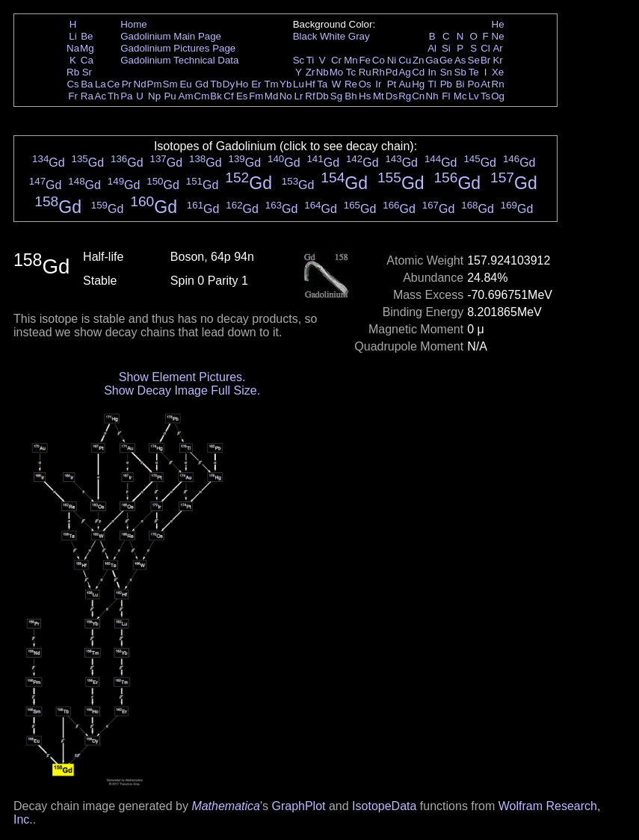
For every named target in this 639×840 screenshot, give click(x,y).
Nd (140, 84)
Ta (322, 84)
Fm (256, 96)
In (432, 72)
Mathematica (226, 806)
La (101, 84)
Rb (73, 72)
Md (272, 96)
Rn (498, 84)
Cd (418, 72)
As (460, 60)
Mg (87, 48)
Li (72, 36)
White (333, 36)
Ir (378, 84)
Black (305, 36)
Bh (351, 96)
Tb (216, 84)
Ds (392, 96)
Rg (405, 96)
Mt (379, 96)
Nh (432, 96)
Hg (418, 84)
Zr (311, 72)
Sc (299, 60)
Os (365, 84)
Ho (242, 84)
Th (114, 96)
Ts (485, 96)
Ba (87, 84)
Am (186, 96)
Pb (446, 84)
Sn (446, 72)
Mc (460, 96)
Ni (392, 60)
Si (446, 48)
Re (351, 84)
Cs (72, 84)
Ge (446, 60)
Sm (170, 84)
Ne (498, 36)
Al (432, 48)
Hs (365, 96)
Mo (337, 72)
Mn (351, 60)
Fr (73, 96)
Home (134, 24)
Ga (432, 60)
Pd (392, 72)
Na (73, 48)
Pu (170, 96)
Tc (351, 72)
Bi (460, 84)
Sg (336, 96)
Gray (359, 36)
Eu (185, 84)
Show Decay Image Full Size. (182, 390)
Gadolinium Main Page (171, 36)
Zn (419, 60)
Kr (497, 60)
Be (87, 36)
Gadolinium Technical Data (179, 60)
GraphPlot (298, 806)
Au (404, 84)
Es (242, 96)
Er (256, 84)
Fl (446, 96)
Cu (405, 60)
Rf (310, 96)
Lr (299, 96)
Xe (498, 72)
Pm (155, 84)
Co (379, 60)
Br (485, 60)
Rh (379, 72)
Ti (311, 60)
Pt (392, 84)
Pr (127, 84)
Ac (101, 96)
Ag (404, 72)
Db (322, 96)
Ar (497, 48)
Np (154, 96)
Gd (202, 84)
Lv (474, 96)
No (286, 96)
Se (474, 60)
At (485, 84)
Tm (271, 84)
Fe (365, 60)
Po (474, 84)
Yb (285, 84)
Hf (310, 84)
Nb (322, 72)
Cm (202, 96)
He (498, 24)
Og (498, 96)
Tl (432, 84)
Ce (113, 84)
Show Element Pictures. (182, 377)
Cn (418, 96)
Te (474, 72)
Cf (228, 96)
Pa (126, 96)
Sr (87, 72)
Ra (87, 96)
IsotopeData (384, 806)
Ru (365, 72)
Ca (87, 60)
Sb (460, 72)
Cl (485, 48)
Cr (336, 60)
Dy (229, 84)
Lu (299, 84)
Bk (216, 96)
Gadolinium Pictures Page (178, 48)
